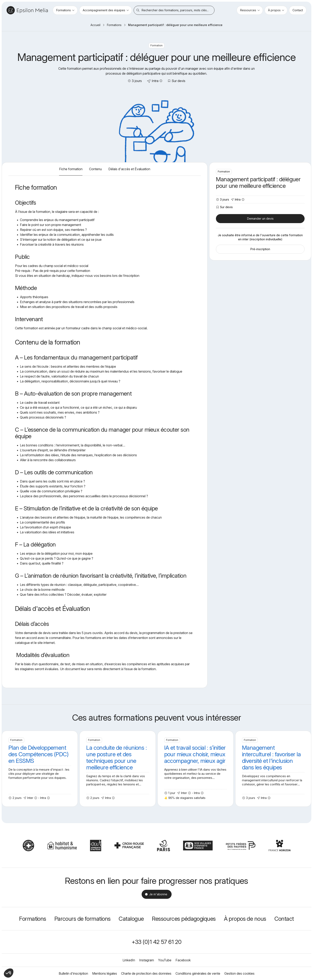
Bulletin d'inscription (73, 973)
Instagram (147, 960)
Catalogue (131, 919)
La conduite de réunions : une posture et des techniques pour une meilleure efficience (118, 769)
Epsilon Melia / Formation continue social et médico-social (27, 10)
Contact (284, 919)
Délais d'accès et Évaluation (129, 169)
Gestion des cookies (239, 973)
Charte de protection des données (146, 973)
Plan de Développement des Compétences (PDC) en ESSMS (40, 769)
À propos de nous (245, 919)
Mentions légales (105, 973)
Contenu (95, 169)
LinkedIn (129, 960)
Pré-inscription (260, 249)
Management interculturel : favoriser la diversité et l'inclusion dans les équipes (273, 769)
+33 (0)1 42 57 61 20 (157, 942)
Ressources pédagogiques (184, 919)
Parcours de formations (83, 919)
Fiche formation (71, 169)
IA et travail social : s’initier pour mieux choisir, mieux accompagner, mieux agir (195, 769)
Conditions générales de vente (198, 973)
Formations (114, 25)
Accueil (95, 25)
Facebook (183, 960)
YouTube (165, 960)
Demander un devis (260, 218)
